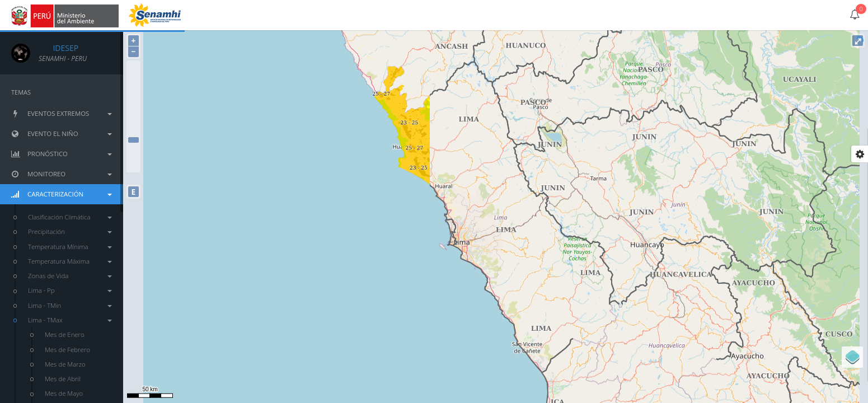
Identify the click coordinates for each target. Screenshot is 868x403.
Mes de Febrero (67, 350)
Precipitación (70, 231)
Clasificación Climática (70, 217)
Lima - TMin (70, 305)
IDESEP (58, 48)
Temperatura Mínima (70, 247)
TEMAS (21, 92)
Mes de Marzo (65, 364)
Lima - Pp (70, 290)
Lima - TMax (70, 320)
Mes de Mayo (64, 393)
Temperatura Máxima (70, 261)
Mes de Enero (65, 334)
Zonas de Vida (70, 276)
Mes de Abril (63, 379)
